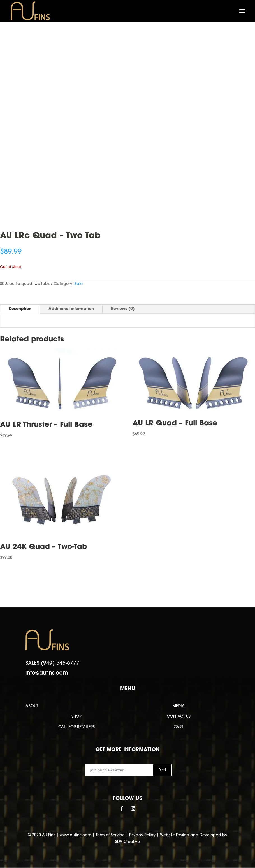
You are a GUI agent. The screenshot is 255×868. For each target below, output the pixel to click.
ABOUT (32, 706)
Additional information (71, 309)
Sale (79, 284)
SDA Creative (127, 842)
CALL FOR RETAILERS (76, 727)
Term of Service (110, 835)
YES (162, 770)
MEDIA (178, 706)
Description (20, 309)
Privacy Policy (142, 835)
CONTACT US (179, 717)
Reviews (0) (123, 309)
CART (178, 727)
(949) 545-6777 (60, 663)
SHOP (76, 717)
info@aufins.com (47, 673)
